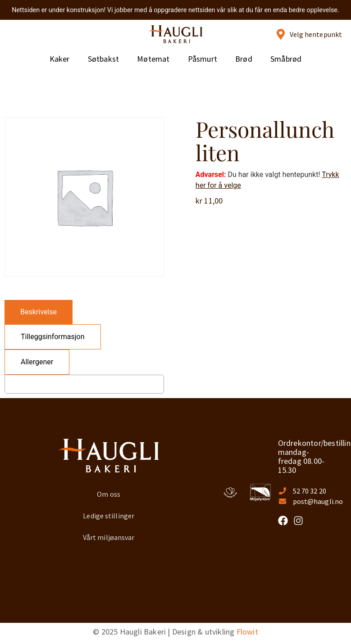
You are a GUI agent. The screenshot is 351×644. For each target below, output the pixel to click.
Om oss (109, 494)
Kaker (60, 59)
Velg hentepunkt (316, 34)
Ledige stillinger (109, 516)
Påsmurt (203, 59)
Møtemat (153, 59)
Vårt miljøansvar (109, 537)
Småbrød (286, 59)
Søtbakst (104, 59)
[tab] (39, 312)
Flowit (247, 632)
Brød (244, 59)
